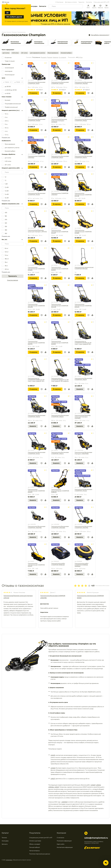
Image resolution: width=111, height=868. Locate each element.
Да (8, 13)
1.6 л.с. (7, 114)
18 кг (6, 262)
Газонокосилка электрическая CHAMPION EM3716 (36, 343)
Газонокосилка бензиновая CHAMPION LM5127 (60, 157)
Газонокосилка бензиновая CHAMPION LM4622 (83, 120)
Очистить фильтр (13, 280)
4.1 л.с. (7, 135)
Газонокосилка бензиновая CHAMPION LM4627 (60, 83)
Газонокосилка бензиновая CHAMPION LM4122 (37, 453)
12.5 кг (7, 252)
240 (6, 220)
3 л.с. (6, 124)
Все (81, 57)
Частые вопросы (35, 851)
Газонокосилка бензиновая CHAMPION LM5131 (37, 83)
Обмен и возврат (35, 844)
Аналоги (80, 389)
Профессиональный (11, 107)
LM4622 (53, 768)
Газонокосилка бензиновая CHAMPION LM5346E (83, 83)
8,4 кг (7, 248)
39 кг (6, 266)
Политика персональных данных (40, 854)
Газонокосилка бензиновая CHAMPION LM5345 (37, 416)
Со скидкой (62, 57)
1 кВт (6, 184)
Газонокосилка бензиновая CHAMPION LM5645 (60, 416)
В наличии (8, 58)
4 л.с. (6, 131)
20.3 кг (7, 269)
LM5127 (53, 779)
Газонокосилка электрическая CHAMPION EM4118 (83, 195)
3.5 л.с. (7, 128)
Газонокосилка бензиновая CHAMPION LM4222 (83, 490)
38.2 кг (7, 259)
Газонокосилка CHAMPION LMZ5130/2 (36, 157)
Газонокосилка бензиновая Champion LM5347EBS (83, 453)
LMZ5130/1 (64, 802)
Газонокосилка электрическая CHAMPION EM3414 (83, 306)
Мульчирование (53, 53)
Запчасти (43, 6)
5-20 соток (15, 53)
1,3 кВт (7, 191)
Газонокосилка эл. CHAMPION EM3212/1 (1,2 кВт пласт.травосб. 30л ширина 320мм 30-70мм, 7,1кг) (60, 380)
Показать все (6, 138)
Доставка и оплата (71, 2)
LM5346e (51, 787)
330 (6, 227)
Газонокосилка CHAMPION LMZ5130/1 (60, 194)
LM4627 (93, 785)
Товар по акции (10, 61)
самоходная (9, 71)
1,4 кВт (7, 194)
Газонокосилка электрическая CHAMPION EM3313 (36, 491)
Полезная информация (64, 841)
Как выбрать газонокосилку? (100, 35)
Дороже (50, 57)
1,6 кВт (7, 198)
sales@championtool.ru (96, 838)
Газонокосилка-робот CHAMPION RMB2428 (58, 564)
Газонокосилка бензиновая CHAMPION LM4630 (37, 120)
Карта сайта (61, 844)
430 (6, 213)
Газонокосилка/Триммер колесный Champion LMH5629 (83, 417)
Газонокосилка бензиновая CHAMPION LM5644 (60, 453)
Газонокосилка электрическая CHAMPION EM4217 (60, 232)
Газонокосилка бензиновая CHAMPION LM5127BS (83, 527)
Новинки (55, 57)
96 (79, 57)
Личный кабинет (35, 847)
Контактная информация (65, 847)
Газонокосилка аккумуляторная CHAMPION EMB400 (60, 491)
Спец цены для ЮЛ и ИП (101, 2)
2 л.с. (6, 117)
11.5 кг (6, 255)
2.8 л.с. (7, 121)
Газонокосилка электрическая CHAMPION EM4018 (36, 306)
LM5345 (98, 785)
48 (77, 57)
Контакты (89, 2)
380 (6, 230)
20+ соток (24, 53)
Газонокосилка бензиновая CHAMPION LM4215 (37, 194)
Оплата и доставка (35, 841)
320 (6, 223)
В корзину (33, 93)
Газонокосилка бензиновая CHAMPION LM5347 (83, 379)
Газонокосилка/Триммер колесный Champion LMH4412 (37, 231)
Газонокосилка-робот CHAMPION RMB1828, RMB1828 (82, 565)
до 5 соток (6, 53)
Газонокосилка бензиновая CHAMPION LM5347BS (37, 527)
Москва (7, 2)
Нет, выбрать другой (14, 17)
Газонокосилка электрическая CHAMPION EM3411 (36, 565)
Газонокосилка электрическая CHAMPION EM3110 (60, 269)
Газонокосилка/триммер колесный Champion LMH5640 (59, 121)
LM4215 (53, 755)
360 (6, 233)
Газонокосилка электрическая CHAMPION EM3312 (60, 343)
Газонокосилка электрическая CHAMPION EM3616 (36, 269)
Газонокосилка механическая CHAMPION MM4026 (84, 268)
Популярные (36, 57)
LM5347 (57, 787)
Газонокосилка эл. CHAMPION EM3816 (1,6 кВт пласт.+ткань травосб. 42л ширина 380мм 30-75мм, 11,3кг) (36, 380)
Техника (4, 838)
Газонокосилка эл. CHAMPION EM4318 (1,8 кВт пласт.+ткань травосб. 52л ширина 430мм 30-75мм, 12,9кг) (83, 343)
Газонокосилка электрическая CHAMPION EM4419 (60, 306)
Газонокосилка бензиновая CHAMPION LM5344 (83, 157)
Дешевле (44, 57)
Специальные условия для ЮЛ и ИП (41, 838)
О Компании (59, 2)
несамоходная (9, 68)
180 (6, 216)
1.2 (5, 180)
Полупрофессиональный (13, 104)
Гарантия (81, 2)
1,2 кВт (7, 187)
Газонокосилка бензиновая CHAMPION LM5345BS (60, 527)
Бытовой (8, 100)
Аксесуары (5, 841)
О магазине (60, 838)
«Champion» (9, 860)
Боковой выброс (66, 53)
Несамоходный (10, 75)
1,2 (5, 177)
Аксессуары (33, 6)
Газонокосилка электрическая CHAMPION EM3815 (83, 232)
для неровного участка (38, 53)
